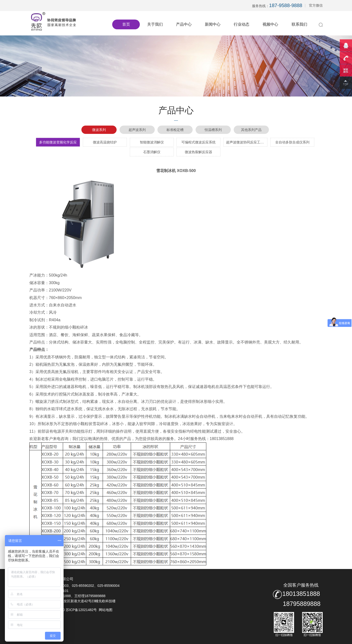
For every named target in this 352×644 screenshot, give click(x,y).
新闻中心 (213, 24)
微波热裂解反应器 (198, 152)
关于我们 (155, 24)
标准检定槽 (175, 130)
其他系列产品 (251, 130)
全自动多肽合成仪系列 (292, 142)
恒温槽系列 (213, 130)
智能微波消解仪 (152, 142)
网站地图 (106, 610)
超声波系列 (137, 130)
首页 (126, 24)
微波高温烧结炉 (105, 142)
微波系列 (99, 130)
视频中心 (270, 24)
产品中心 (184, 24)
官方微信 (316, 5)
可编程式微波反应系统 (198, 142)
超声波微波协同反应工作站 (247, 142)
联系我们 (299, 24)
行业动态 (242, 24)
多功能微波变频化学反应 (58, 142)
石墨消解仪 (152, 152)
